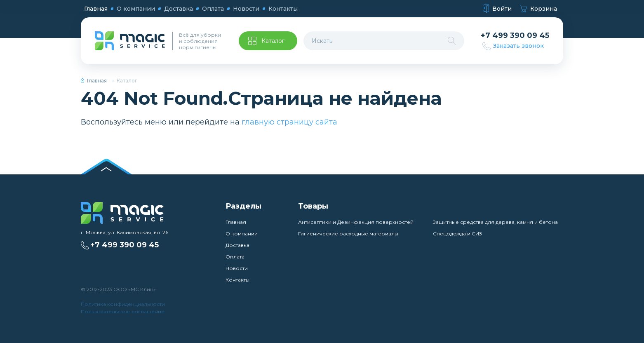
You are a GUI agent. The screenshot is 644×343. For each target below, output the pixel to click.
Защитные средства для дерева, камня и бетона (495, 222)
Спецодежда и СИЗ (457, 234)
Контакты (283, 9)
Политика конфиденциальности (123, 304)
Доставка (179, 9)
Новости (246, 9)
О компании (136, 9)
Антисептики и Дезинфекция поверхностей (356, 222)
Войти (497, 9)
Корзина (538, 9)
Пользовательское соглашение (123, 311)
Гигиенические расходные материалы (348, 234)
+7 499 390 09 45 (515, 36)
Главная (96, 9)
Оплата (213, 9)
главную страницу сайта (289, 122)
